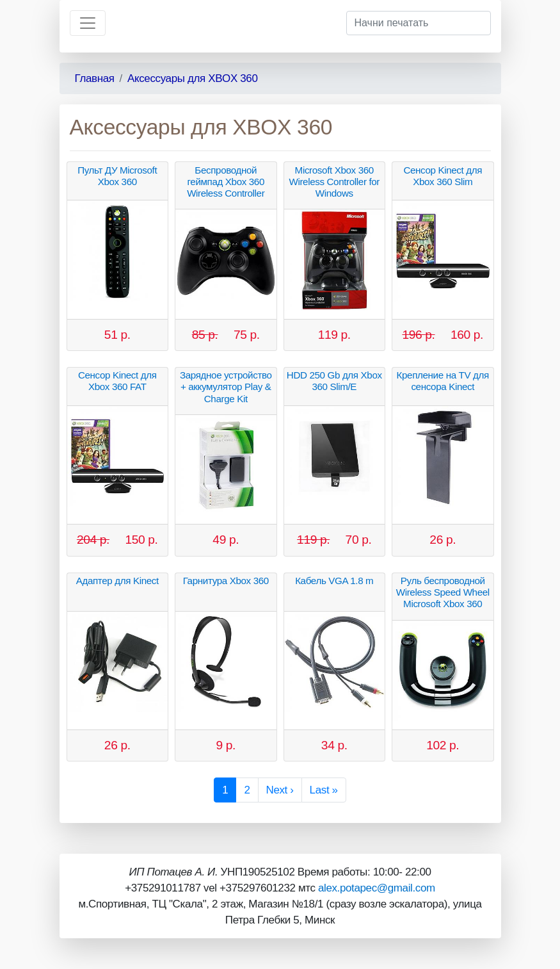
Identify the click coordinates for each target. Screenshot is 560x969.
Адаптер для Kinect (117, 581)
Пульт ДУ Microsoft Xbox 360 (117, 176)
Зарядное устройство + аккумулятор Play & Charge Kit (226, 387)
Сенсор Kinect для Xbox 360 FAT (117, 381)
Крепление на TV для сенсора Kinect (443, 381)
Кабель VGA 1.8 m (334, 581)
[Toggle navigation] (88, 23)
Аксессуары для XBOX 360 (193, 78)
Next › (280, 790)
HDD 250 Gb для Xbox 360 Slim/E (334, 381)
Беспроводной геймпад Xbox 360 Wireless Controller (226, 182)
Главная (95, 78)
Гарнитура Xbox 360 (226, 581)
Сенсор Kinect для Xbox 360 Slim (443, 176)
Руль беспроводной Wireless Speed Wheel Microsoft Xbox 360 (443, 592)
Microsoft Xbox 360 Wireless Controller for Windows (334, 182)
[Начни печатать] (419, 23)
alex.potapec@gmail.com (377, 888)
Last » (324, 790)
